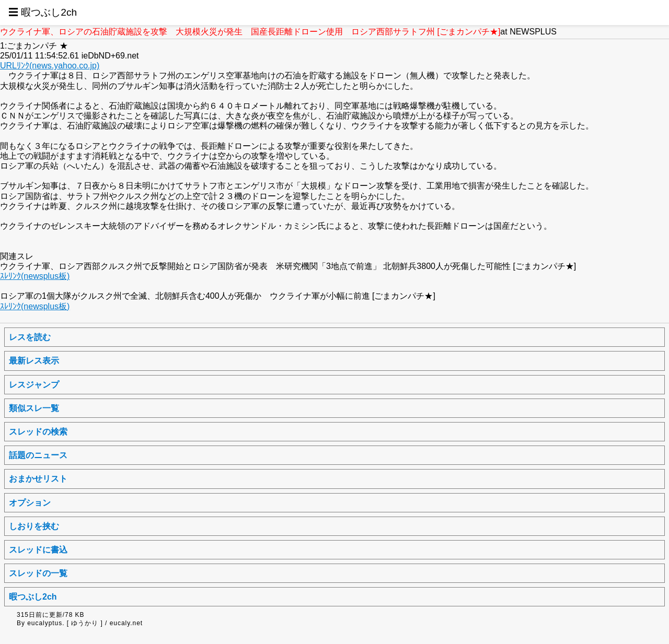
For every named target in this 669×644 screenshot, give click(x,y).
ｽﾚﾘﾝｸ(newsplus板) (35, 276)
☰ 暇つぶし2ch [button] (43, 12)
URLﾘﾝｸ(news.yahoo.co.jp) (50, 66)
